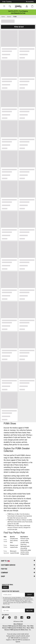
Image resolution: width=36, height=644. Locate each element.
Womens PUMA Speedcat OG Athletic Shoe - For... (18, 630)
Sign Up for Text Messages (11, 591)
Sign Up (5, 587)
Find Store (29, 611)
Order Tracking (7, 2)
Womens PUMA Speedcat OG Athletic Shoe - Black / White (18, 628)
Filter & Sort (18, 27)
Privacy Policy (12, 601)
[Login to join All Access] (18, 11)
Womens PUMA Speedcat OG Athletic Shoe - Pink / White (18, 626)
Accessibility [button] (30, 2)
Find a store (6, 607)
